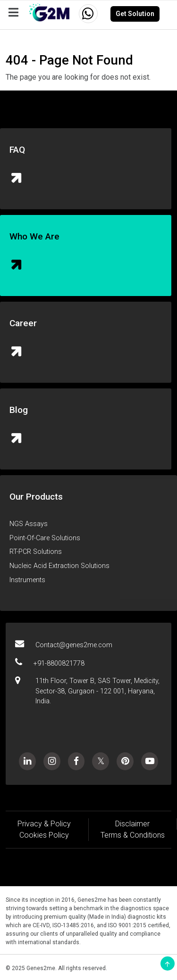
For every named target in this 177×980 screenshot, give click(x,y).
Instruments (27, 580)
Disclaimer (132, 824)
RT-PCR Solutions (36, 552)
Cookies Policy (44, 835)
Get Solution (135, 14)
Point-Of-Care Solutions (45, 538)
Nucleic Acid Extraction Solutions (59, 566)
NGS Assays (29, 524)
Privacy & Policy (44, 824)
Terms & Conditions (133, 835)
